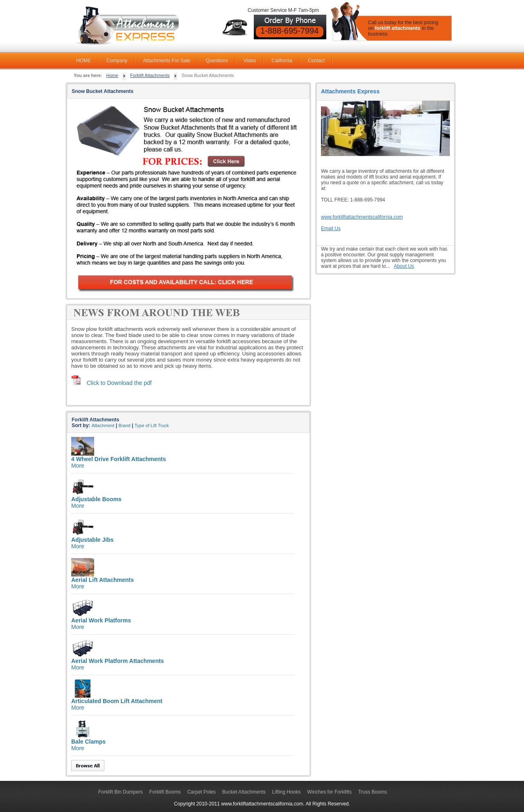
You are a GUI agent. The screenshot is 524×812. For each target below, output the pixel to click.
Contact (316, 61)
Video (250, 61)
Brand (124, 425)
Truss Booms (373, 792)
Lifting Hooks (286, 792)
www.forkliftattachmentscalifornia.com (362, 217)
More (78, 466)
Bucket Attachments (244, 792)
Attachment (103, 425)
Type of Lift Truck (152, 425)
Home (112, 75)
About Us (404, 266)
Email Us (331, 228)
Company (117, 61)
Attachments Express (350, 91)
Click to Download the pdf (119, 383)
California (282, 61)
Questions (217, 61)
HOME (84, 61)
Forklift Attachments (150, 75)
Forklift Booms (165, 792)
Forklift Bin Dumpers (121, 792)
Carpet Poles (201, 792)
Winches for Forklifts (329, 792)
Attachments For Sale (166, 61)
